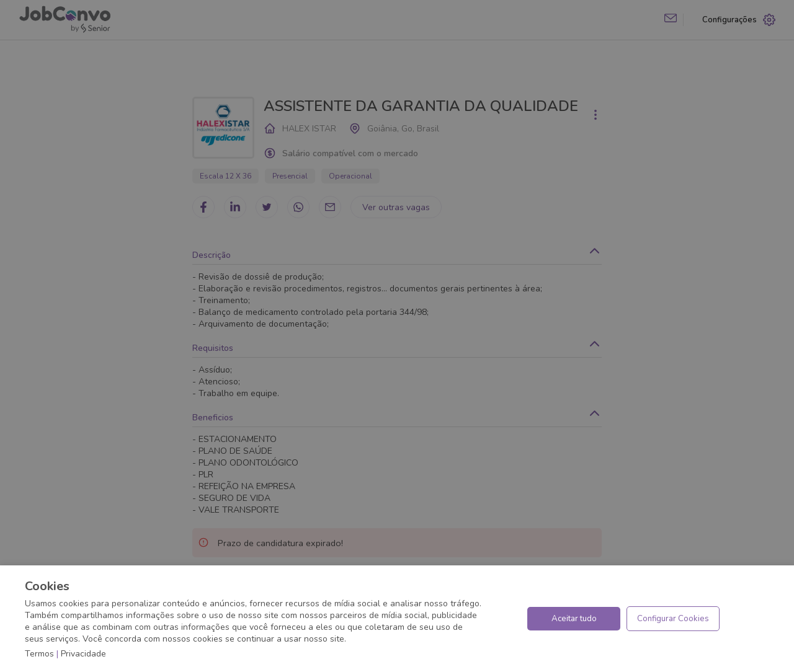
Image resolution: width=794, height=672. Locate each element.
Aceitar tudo (574, 619)
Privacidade (83, 654)
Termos (39, 654)
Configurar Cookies (673, 619)
